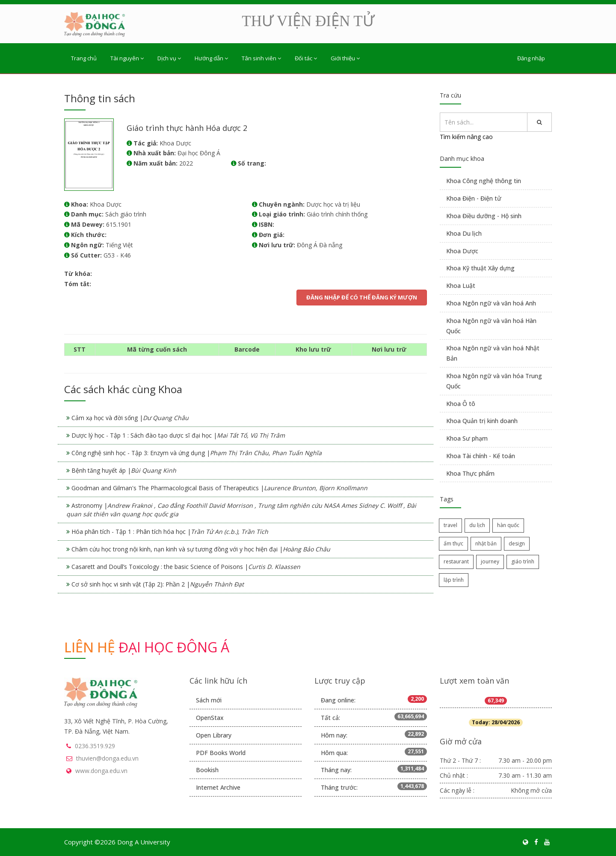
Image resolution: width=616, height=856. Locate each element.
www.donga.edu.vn (101, 771)
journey (490, 561)
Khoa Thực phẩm (470, 473)
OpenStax (210, 718)
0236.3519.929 (95, 746)
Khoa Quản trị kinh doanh (482, 421)
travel (450, 525)
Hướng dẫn (211, 58)
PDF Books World (221, 753)
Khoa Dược (462, 251)
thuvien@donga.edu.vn (107, 758)
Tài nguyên (127, 58)
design (517, 544)
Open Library (214, 735)
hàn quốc (508, 525)
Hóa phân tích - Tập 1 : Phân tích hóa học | (170, 532)
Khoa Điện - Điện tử (474, 198)
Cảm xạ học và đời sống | (130, 418)
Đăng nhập (531, 58)
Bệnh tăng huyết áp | (124, 470)
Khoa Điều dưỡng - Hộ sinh (484, 216)
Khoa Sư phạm (467, 438)
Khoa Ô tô (461, 404)
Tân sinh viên (261, 58)
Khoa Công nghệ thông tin (484, 181)
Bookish (207, 770)
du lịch (477, 525)
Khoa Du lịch (464, 233)
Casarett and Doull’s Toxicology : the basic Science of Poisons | (186, 567)
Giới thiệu (345, 58)
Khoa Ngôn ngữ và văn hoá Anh (491, 303)
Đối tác (306, 58)
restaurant (456, 561)
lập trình (454, 580)
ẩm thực (453, 544)
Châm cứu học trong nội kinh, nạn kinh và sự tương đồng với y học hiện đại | (201, 549)
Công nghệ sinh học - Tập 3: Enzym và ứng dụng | (197, 453)
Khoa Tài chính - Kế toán (481, 456)
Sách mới (209, 700)
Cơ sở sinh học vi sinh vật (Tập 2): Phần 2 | (158, 584)
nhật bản (486, 544)
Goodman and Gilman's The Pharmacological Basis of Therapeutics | (219, 488)
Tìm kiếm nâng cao (466, 137)
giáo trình (523, 561)
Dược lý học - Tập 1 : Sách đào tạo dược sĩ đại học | (178, 435)
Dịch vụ (169, 58)
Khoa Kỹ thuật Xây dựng (480, 268)
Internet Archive (218, 787)
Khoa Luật (461, 286)
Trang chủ (84, 58)
